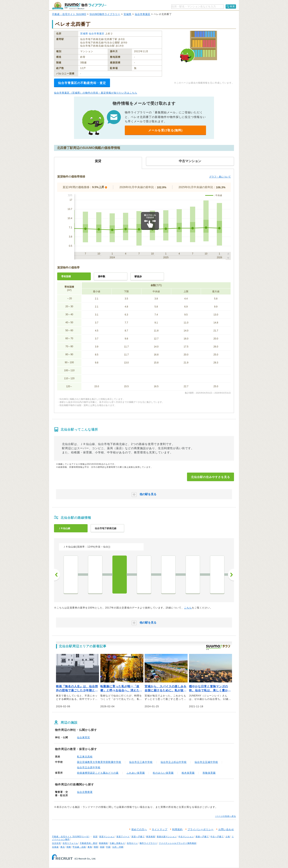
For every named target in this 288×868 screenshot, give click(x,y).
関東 (69, 847)
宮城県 (127, 14)
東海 (90, 847)
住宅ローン (132, 843)
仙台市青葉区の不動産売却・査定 (82, 83)
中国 (108, 847)
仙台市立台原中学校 (89, 767)
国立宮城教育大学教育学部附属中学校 (99, 762)
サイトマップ (160, 829)
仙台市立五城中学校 (206, 762)
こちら (188, 608)
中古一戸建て (217, 837)
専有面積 (66, 276)
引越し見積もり (117, 843)
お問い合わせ (226, 829)
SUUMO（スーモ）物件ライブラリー (79, 6)
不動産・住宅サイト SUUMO (69, 14)
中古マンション (186, 837)
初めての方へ (139, 829)
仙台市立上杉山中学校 (174, 762)
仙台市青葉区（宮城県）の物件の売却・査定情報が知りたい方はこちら (96, 93)
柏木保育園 (188, 773)
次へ (231, 575)
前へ (57, 575)
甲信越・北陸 (79, 847)
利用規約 (177, 829)
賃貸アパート (123, 837)
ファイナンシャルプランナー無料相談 (177, 843)
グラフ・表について (220, 177)
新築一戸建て (202, 837)
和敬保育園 (209, 773)
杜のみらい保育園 (163, 773)
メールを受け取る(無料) (165, 130)
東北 (63, 847)
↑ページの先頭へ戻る (225, 816)
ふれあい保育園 (136, 773)
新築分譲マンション (167, 837)
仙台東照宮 (83, 737)
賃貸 (95, 837)
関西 (96, 847)
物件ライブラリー (148, 843)
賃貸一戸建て (138, 837)
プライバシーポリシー (201, 829)
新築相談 (103, 843)
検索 (232, 6)
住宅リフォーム (70, 843)
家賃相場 (151, 837)
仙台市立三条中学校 (141, 762)
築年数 (102, 276)
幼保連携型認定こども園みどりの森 (98, 773)
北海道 (55, 847)
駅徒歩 (138, 276)
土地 (228, 837)
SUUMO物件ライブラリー (105, 14)
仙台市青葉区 (143, 14)
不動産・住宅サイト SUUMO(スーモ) (71, 837)
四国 (102, 847)
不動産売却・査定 (89, 843)
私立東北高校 (85, 757)
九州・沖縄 (118, 847)
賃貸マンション (107, 837)
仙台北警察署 (85, 792)
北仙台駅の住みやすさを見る (210, 477)
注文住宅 (56, 843)
